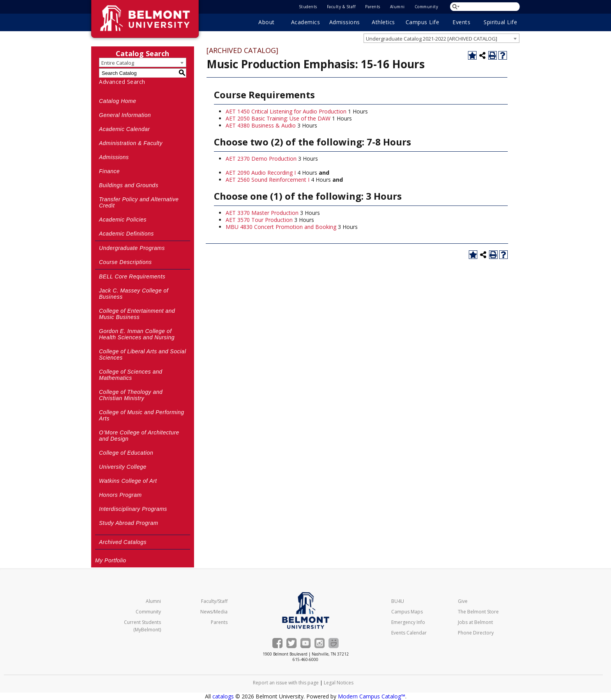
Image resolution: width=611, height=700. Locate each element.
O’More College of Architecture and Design (139, 436)
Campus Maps (407, 612)
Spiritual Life (500, 22)
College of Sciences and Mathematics (131, 375)
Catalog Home (118, 101)
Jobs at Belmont (475, 622)
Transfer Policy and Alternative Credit (139, 202)
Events (461, 22)
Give (463, 601)
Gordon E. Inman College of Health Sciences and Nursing (137, 334)
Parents (373, 7)
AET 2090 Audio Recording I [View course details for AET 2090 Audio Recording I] (261, 173)
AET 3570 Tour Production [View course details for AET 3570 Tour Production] (259, 220)
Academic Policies (123, 220)
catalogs (223, 696)
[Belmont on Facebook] (277, 643)
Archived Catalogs (123, 542)
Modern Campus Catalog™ (372, 696)
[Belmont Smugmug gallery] (334, 643)
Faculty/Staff (214, 601)
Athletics (383, 22)
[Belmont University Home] (306, 611)
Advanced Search (122, 82)
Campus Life (423, 22)
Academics (306, 22)
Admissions (345, 22)
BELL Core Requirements (132, 276)
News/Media (214, 612)
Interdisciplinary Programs (133, 509)
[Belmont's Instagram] (320, 643)
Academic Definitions (126, 234)
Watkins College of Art (128, 481)
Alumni (397, 7)
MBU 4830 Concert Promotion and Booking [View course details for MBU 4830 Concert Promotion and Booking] (281, 227)
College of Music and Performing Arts (142, 415)
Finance (109, 171)
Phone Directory (476, 633)
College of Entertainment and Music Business (137, 314)
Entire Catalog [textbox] (118, 63)
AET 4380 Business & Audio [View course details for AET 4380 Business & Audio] (261, 125)
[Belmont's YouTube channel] (305, 643)
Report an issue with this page (286, 683)
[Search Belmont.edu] (486, 6)
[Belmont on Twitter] (291, 643)
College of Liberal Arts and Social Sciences (143, 354)
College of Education (126, 453)
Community (426, 7)
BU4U (398, 601)
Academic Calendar (124, 129)
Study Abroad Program (129, 523)
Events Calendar (409, 633)
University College (123, 467)
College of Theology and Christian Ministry (131, 395)
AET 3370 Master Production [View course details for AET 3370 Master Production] (262, 213)
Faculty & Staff (341, 7)
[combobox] (441, 38)
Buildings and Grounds (129, 185)
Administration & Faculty (131, 143)
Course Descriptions (125, 262)
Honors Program (120, 495)
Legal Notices (339, 683)
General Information (125, 115)
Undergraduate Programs (132, 248)
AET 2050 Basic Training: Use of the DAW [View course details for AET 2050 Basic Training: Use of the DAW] (278, 118)
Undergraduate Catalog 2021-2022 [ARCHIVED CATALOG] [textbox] (432, 39)
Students (308, 7)
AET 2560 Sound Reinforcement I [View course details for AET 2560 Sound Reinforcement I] (268, 180)
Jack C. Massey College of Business (134, 294)
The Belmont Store (478, 612)
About (267, 22)
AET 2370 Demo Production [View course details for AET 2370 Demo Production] (261, 159)
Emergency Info (408, 622)
